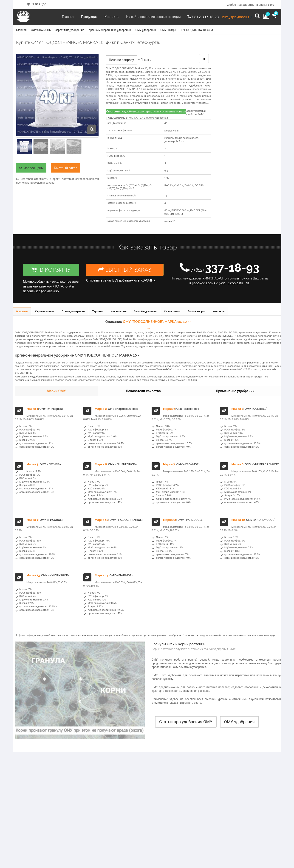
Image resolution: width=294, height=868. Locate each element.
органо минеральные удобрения (110, 33)
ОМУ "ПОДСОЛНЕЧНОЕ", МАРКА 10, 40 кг (187, 33)
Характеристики (45, 317)
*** (148, 335)
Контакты (100, 17)
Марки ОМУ (56, 397)
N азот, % (112, 152)
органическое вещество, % (122, 207)
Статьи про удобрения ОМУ (186, 727)
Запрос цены (31, 172)
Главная (56, 17)
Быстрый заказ (66, 172)
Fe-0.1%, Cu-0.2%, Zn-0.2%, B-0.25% (184, 189)
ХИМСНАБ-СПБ (41, 33)
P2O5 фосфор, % (116, 160)
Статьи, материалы (75, 317)
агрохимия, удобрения (69, 33)
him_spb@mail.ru (234, 17)
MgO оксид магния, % (119, 174)
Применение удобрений (235, 397)
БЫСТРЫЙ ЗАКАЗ (125, 275)
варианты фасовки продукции (124, 214)
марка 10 (170, 225)
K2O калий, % (114, 167)
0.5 (166, 174)
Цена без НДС (37, 4)
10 (166, 160)
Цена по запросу (121, 64)
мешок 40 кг (172, 134)
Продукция (77, 17)
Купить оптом (175, 317)
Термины (99, 317)
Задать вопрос (200, 317)
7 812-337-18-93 (196, 17)
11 (166, 200)
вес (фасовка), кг (117, 127)
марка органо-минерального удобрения (129, 225)
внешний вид (115, 141)
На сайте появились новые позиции (141, 17)
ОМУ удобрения (145, 33)
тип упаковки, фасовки (120, 134)
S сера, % (112, 182)
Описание (22, 317)
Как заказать (121, 317)
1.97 (167, 182)
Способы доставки (148, 317)
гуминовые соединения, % (122, 200)
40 (166, 127)
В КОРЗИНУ (51, 275)
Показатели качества (143, 397)
